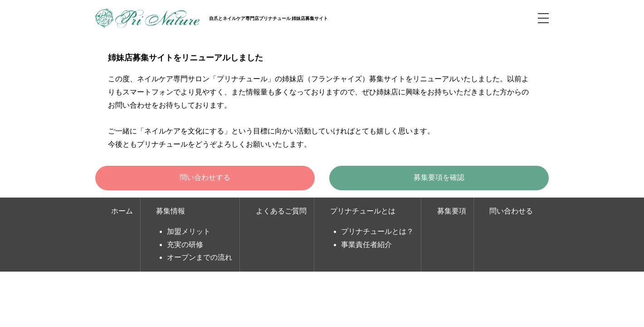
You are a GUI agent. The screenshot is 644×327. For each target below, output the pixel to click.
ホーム (122, 211)
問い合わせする (205, 177)
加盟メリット (189, 231)
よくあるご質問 (281, 211)
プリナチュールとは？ (377, 231)
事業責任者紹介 (366, 245)
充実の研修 (185, 245)
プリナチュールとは (363, 211)
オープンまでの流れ (200, 257)
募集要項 (452, 211)
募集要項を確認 (439, 177)
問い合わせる (511, 211)
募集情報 (171, 211)
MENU (543, 18)
